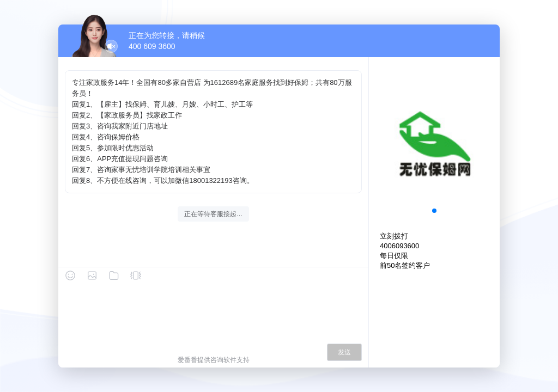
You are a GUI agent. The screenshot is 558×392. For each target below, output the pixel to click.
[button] (434, 211)
